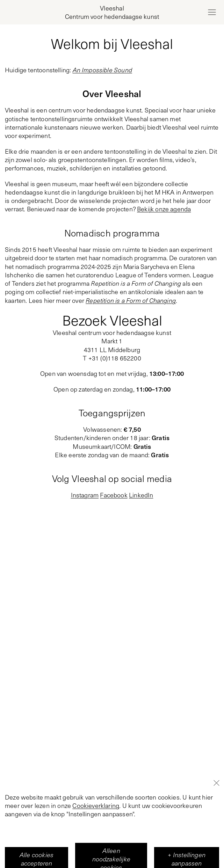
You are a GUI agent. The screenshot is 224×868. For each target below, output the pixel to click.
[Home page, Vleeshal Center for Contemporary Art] (112, 12)
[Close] (216, 828)
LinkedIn (141, 495)
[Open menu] (212, 12)
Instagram (85, 495)
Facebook (114, 495)
